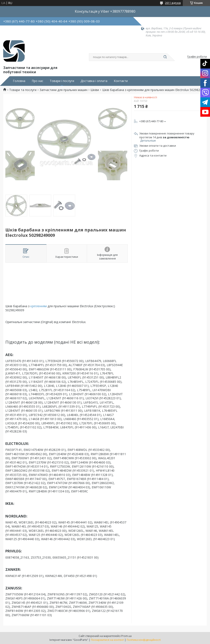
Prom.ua (126, 636)
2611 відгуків (173, 3)
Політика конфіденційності (144, 640)
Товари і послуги (62, 81)
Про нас (37, 81)
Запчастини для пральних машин (64, 90)
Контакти (121, 81)
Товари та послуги (23, 90)
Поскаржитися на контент (107, 640)
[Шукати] (165, 57)
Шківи (95, 90)
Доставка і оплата (94, 81)
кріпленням (39, 306)
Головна (19, 81)
